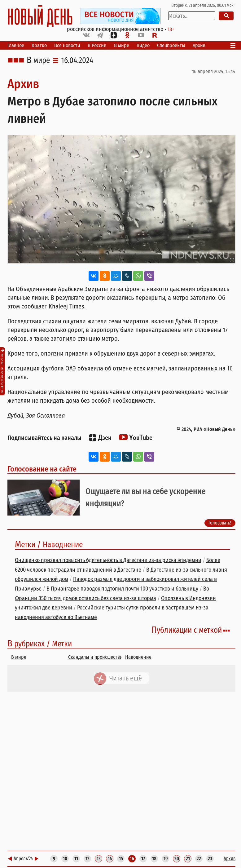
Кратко (39, 45)
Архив (199, 45)
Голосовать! (220, 523)
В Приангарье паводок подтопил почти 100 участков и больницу (122, 589)
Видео (143, 45)
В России (97, 45)
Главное (16, 45)
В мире (122, 45)
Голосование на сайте (42, 469)
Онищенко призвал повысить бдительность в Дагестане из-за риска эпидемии (108, 560)
